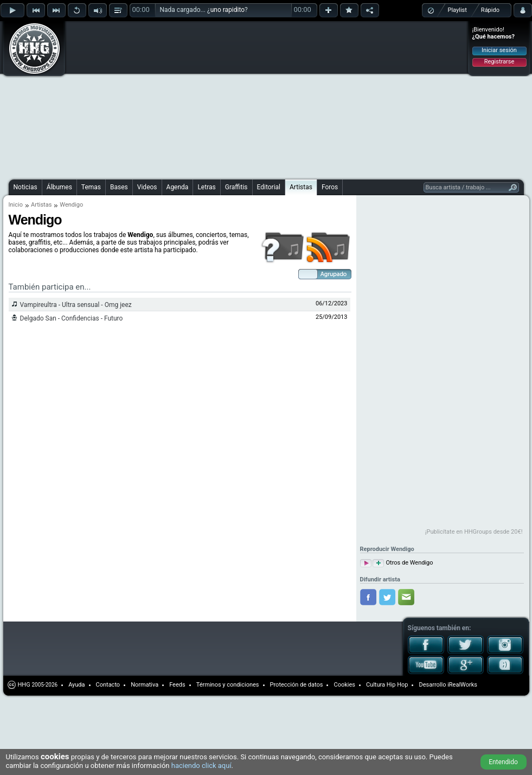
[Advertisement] (184, 99)
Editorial (269, 187)
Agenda (178, 187)
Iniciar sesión (499, 50)
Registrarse (499, 62)
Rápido (490, 10)
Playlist (457, 10)
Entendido (503, 762)
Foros (330, 187)
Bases (119, 187)
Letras (206, 187)
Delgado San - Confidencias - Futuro (72, 318)
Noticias (25, 187)
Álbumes (59, 187)
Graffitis (236, 187)
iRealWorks (462, 685)
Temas (91, 187)
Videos (147, 187)
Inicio (16, 205)
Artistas (301, 187)
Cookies (344, 685)
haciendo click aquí (201, 766)
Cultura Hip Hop (387, 685)
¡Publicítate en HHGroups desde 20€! (474, 532)
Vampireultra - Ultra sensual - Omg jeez (76, 305)
